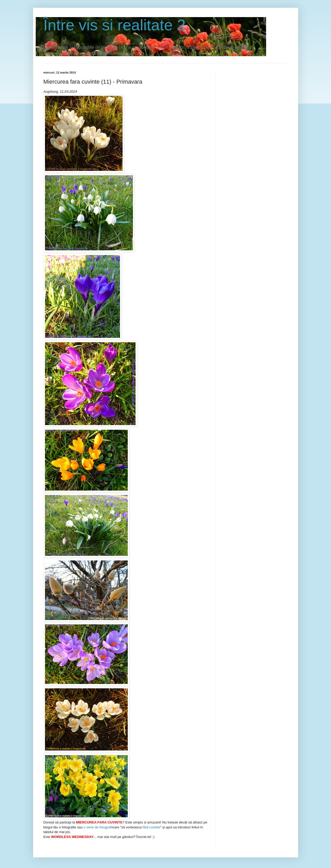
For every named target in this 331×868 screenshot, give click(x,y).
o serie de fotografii (98, 827)
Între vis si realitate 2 (115, 25)
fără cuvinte (151, 827)
